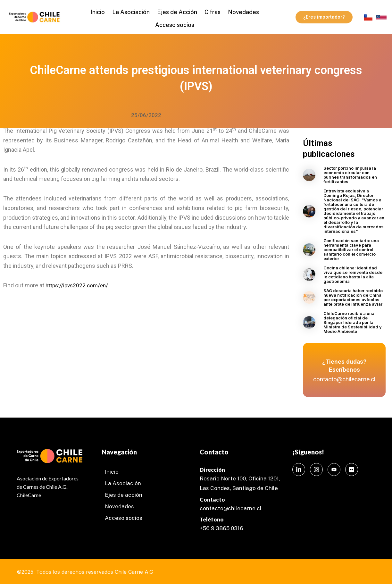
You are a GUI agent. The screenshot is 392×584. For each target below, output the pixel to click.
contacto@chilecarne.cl (231, 508)
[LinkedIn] (299, 470)
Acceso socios (175, 23)
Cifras (210, 11)
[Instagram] (316, 470)
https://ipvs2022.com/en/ (78, 286)
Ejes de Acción (177, 11)
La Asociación (133, 11)
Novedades (239, 11)
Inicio (102, 11)
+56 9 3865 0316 (221, 528)
